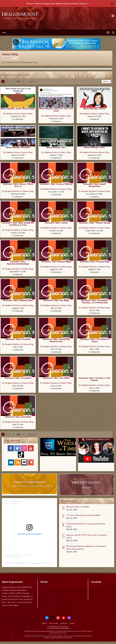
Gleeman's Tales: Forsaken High (94, 262)
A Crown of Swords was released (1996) (83, 515)
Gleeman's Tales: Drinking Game (18, 301)
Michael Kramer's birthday (78, 507)
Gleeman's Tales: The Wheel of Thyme (94, 340)
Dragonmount (11, 563)
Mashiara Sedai (12, 114)
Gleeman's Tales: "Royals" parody (94, 223)
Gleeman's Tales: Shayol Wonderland (94, 185)
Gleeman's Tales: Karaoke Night (56, 262)
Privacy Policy (54, 623)
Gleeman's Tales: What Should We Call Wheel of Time (18, 224)
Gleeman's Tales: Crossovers (18, 378)
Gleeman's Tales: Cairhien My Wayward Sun (56, 340)
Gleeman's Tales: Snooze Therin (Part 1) (18, 185)
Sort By (106, 81)
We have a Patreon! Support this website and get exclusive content (56, 4)
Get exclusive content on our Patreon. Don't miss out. (29, 486)
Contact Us (64, 623)
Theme (44, 623)
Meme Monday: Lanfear (94, 109)
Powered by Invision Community (58, 628)
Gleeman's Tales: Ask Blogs (56, 301)
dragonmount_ (24, 563)
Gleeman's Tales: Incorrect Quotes (56, 184)
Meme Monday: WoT (56, 147)
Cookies (72, 623)
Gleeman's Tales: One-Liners (56, 378)
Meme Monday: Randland (18, 147)
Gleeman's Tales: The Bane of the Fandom (94, 379)
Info (90, 488)
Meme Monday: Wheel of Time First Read (56, 110)
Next (19, 81)
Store (84, 488)
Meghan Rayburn (12, 191)
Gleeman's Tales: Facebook (18, 339)
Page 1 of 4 (33, 81)
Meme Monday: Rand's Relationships (18, 109)
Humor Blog (27, 114)
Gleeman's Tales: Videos (56, 223)
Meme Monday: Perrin (94, 147)
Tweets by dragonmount (51, 586)
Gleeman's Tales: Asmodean (18, 417)
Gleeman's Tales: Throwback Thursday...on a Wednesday (94, 302)
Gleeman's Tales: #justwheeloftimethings (18, 263)
